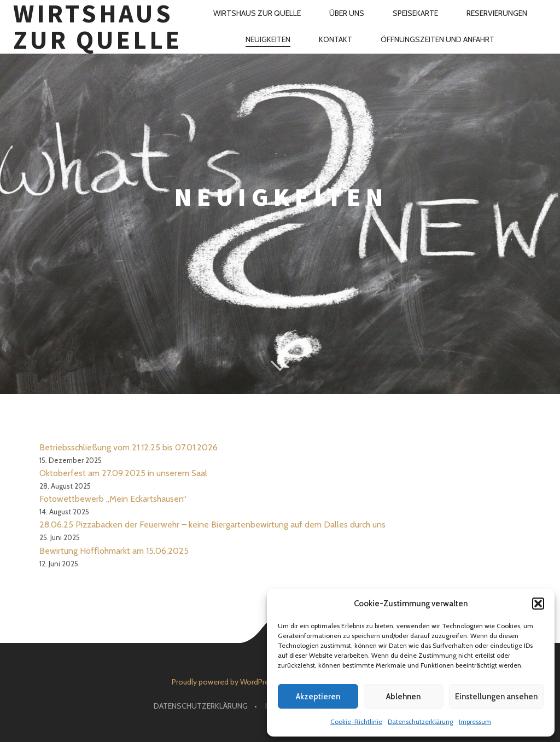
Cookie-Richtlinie (356, 721)
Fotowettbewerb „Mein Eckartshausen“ (113, 499)
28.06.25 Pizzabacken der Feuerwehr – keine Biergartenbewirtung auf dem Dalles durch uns (212, 524)
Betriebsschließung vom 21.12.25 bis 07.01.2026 (129, 447)
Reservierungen (497, 13)
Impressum (475, 721)
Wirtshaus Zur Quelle (98, 27)
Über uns (347, 13)
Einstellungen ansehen (496, 697)
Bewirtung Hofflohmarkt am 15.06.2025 (114, 551)
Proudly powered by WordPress (224, 682)
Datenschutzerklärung (421, 721)
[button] (538, 604)
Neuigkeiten (268, 39)
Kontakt (336, 39)
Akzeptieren (318, 697)
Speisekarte (415, 13)
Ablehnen (403, 697)
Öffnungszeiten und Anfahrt (437, 39)
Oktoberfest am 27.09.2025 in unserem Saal (123, 473)
